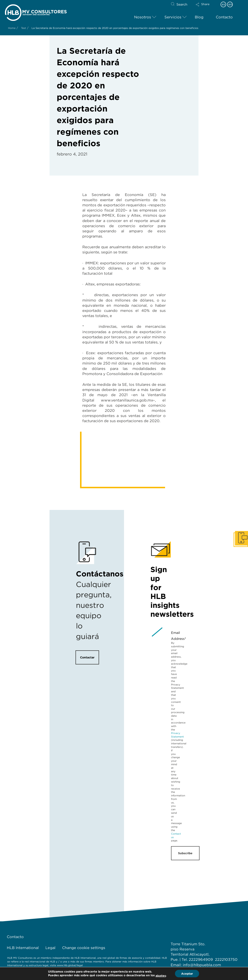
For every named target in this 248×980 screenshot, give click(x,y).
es (223, 4)
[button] (206, 7)
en (230, 4)
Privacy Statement (177, 735)
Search (182, 4)
